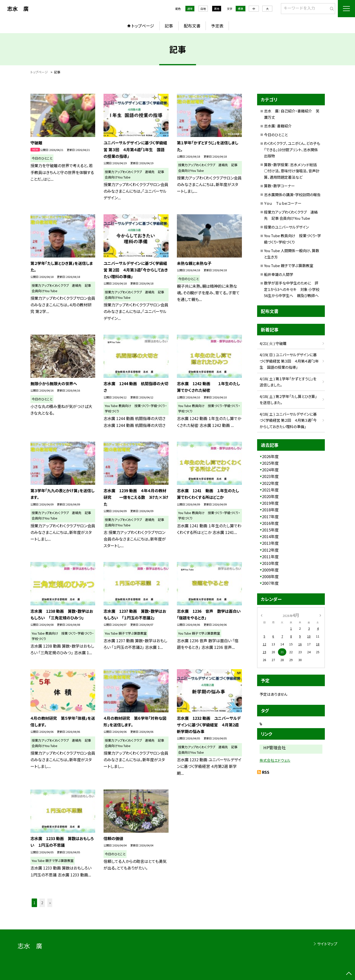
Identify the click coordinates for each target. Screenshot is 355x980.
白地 (203, 9)
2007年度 (270, 583)
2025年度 (270, 463)
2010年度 (270, 563)
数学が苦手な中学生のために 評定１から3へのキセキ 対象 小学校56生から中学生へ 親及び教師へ (292, 289)
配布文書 (192, 26)
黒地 (217, 9)
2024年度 (270, 470)
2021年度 (270, 490)
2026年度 (270, 456)
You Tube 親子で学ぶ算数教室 (289, 265)
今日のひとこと (276, 135)
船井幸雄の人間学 (279, 274)
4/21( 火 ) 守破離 (273, 343)
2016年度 (270, 523)
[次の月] (320, 615)
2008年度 (270, 576)
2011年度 (270, 557)
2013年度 (270, 543)
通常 (190, 9)
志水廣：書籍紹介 (278, 126)
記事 (169, 26)
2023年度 (270, 476)
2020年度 (270, 496)
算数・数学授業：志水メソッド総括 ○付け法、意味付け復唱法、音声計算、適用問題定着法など (292, 171)
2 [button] (42, 903)
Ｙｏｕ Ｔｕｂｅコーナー (283, 203)
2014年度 (270, 536)
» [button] (50, 903)
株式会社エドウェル (275, 760)
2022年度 (270, 483)
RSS (266, 772)
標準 (240, 9)
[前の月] (261, 615)
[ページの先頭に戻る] (349, 974)
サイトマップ (327, 944)
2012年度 (270, 550)
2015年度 (270, 530)
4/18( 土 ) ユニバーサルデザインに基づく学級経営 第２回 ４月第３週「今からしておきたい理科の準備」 (288, 420)
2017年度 (270, 517)
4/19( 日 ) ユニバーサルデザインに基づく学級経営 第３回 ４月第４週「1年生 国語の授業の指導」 (289, 361)
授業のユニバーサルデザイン (286, 227)
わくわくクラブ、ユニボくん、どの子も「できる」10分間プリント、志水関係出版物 (292, 150)
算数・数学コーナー (279, 186)
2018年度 (270, 510)
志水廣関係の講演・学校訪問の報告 (292, 195)
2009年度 (270, 570)
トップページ (143, 26)
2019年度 (270, 503)
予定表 (217, 26)
